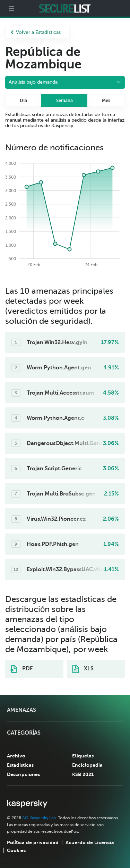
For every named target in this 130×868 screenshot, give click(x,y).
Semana (64, 100)
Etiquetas (83, 756)
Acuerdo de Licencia (90, 842)
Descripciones (23, 774)
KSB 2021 (83, 774)
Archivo (16, 756)
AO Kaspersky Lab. (40, 818)
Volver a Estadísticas (36, 32)
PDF (21, 669)
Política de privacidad (33, 842)
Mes (106, 100)
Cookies (16, 850)
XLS (83, 669)
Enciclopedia (87, 765)
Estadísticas (20, 765)
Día (23, 100)
